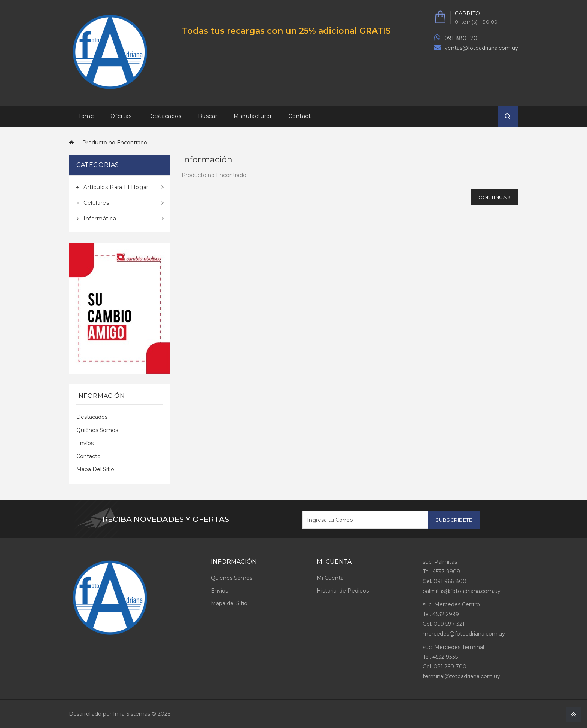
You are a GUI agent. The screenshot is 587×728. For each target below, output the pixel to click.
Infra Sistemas (132, 714)
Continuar (494, 197)
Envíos (85, 443)
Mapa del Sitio (95, 469)
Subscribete (454, 520)
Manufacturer (253, 116)
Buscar (208, 116)
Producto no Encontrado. (115, 143)
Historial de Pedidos (343, 591)
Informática (100, 219)
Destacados (165, 116)
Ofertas (121, 116)
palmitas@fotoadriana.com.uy (462, 591)
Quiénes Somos (97, 430)
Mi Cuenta (330, 578)
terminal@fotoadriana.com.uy (461, 676)
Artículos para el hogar (116, 187)
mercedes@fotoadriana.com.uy (464, 634)
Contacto (89, 456)
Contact (299, 116)
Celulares (96, 203)
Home (85, 116)
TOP (574, 715)
